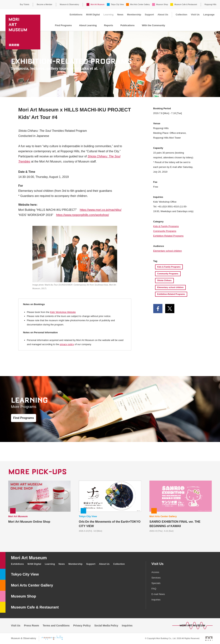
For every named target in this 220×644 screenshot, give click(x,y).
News (120, 15)
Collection (181, 15)
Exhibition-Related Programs (168, 236)
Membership (134, 15)
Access (155, 572)
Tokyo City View (117, 4)
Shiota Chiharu (164, 280)
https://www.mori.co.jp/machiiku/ (101, 210)
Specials (156, 583)
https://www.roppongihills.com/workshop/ (82, 215)
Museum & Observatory (69, 4)
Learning (108, 15)
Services (156, 578)
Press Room (32, 626)
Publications (128, 25)
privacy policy (67, 344)
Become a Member (44, 4)
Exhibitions (76, 15)
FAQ (154, 589)
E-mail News (158, 594)
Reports (109, 25)
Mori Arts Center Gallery (140, 4)
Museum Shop (162, 4)
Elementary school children (168, 251)
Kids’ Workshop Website (63, 312)
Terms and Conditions (56, 626)
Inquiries (156, 600)
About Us (163, 15)
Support (149, 15)
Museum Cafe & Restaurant (186, 4)
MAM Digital (93, 15)
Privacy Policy (82, 626)
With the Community (153, 25)
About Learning (88, 25)
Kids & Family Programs (166, 226)
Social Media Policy (106, 626)
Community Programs (165, 231)
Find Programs (63, 25)
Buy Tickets (24, 4)
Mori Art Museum (98, 4)
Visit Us (195, 15)
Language (209, 15)
